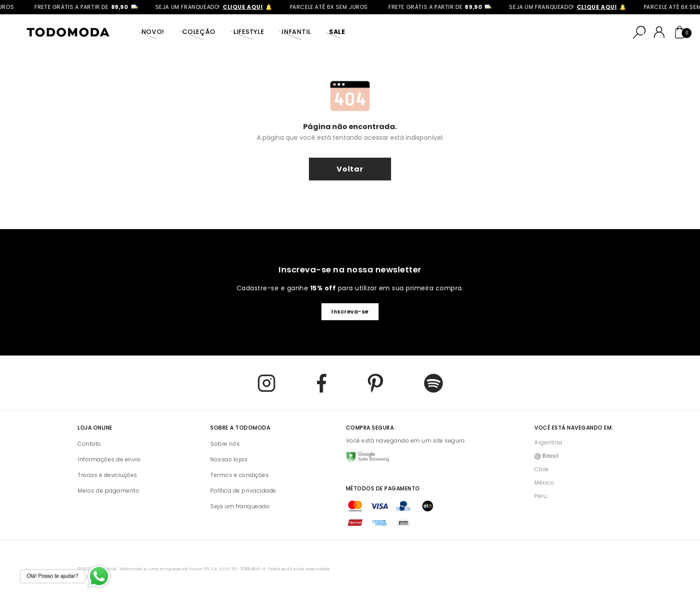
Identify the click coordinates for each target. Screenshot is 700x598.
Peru (541, 496)
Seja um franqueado (240, 506)
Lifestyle (249, 32)
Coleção (199, 32)
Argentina (548, 442)
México (544, 483)
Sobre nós (225, 444)
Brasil (550, 456)
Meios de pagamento (108, 491)
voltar (350, 169)
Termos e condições (240, 475)
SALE (337, 32)
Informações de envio (109, 459)
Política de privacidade (243, 491)
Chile (542, 469)
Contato (90, 444)
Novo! (153, 32)
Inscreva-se (350, 312)
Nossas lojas (229, 459)
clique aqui (246, 7)
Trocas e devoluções (108, 475)
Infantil (296, 32)
